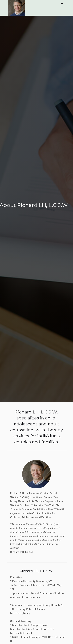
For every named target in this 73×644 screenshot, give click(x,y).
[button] (62, 4)
